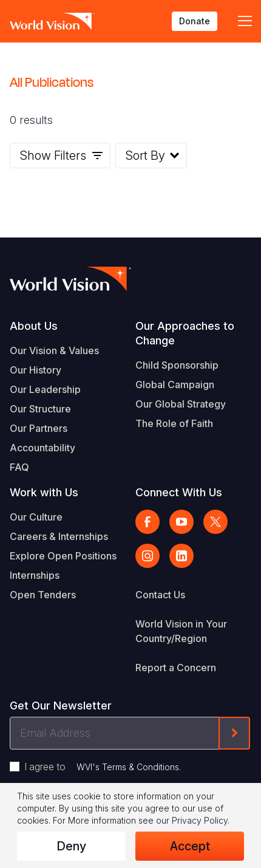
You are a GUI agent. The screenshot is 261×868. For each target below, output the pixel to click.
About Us (34, 326)
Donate (195, 21)
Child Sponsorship (177, 365)
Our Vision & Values (54, 350)
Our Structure (40, 409)
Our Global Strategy (181, 404)
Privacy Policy (200, 820)
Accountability (42, 448)
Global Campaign (175, 384)
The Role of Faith (174, 423)
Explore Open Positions (63, 556)
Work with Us (44, 492)
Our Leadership (45, 389)
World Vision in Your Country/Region (181, 631)
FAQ (19, 467)
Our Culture (36, 517)
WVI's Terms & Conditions (128, 767)
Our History (36, 370)
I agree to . (103, 767)
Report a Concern (176, 668)
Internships (35, 575)
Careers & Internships (59, 536)
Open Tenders (43, 595)
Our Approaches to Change (185, 333)
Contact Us (160, 595)
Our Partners (39, 428)
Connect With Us (179, 492)
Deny (71, 846)
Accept (190, 846)
